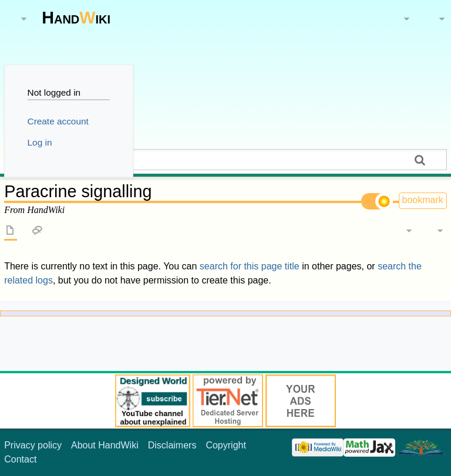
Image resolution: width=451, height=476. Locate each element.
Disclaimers (172, 445)
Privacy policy (33, 445)
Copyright (225, 445)
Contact (20, 459)
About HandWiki (105, 445)
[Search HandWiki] (225, 160)
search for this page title (250, 266)
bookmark (423, 200)
